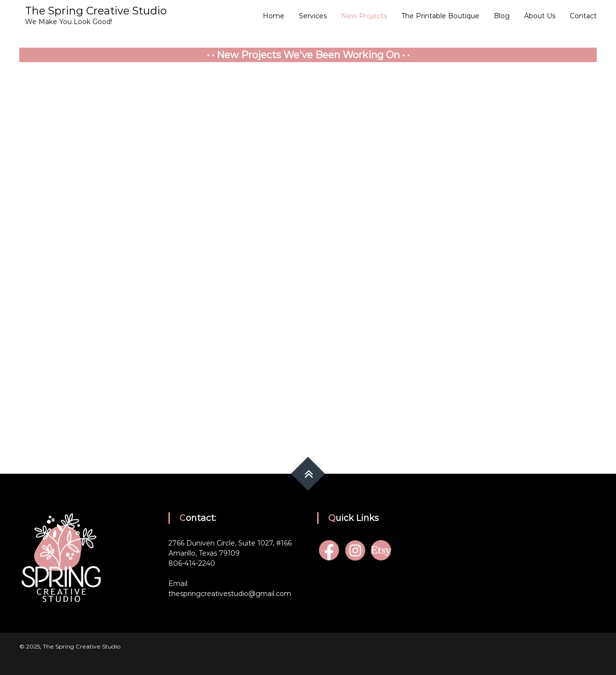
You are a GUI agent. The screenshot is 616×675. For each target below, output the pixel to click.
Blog (502, 16)
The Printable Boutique (440, 16)
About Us (540, 16)
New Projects (364, 16)
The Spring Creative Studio (96, 11)
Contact (583, 16)
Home (274, 16)
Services (313, 16)
